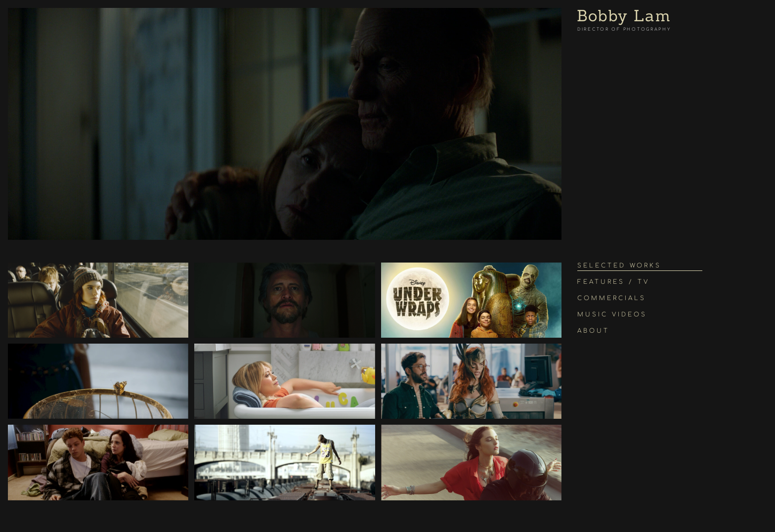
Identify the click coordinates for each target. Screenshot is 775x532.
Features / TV (613, 282)
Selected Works (619, 266)
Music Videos (612, 315)
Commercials (612, 298)
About (593, 331)
